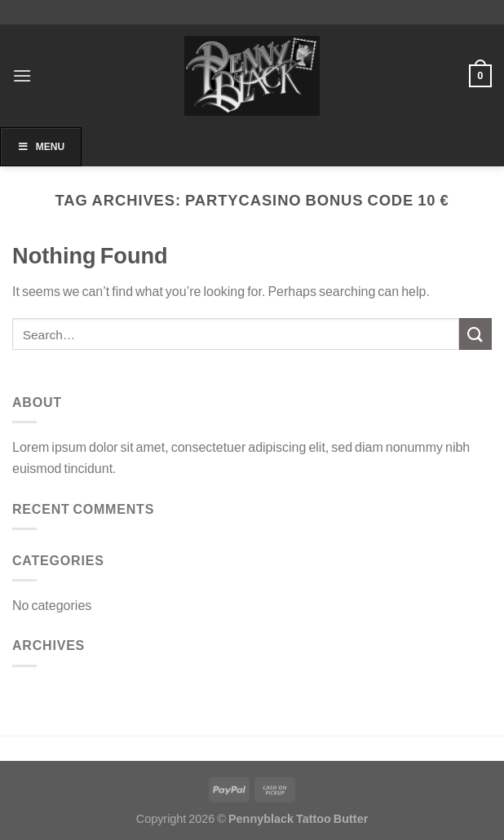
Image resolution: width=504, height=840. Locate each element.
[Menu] (22, 75)
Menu (41, 146)
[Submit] (475, 334)
